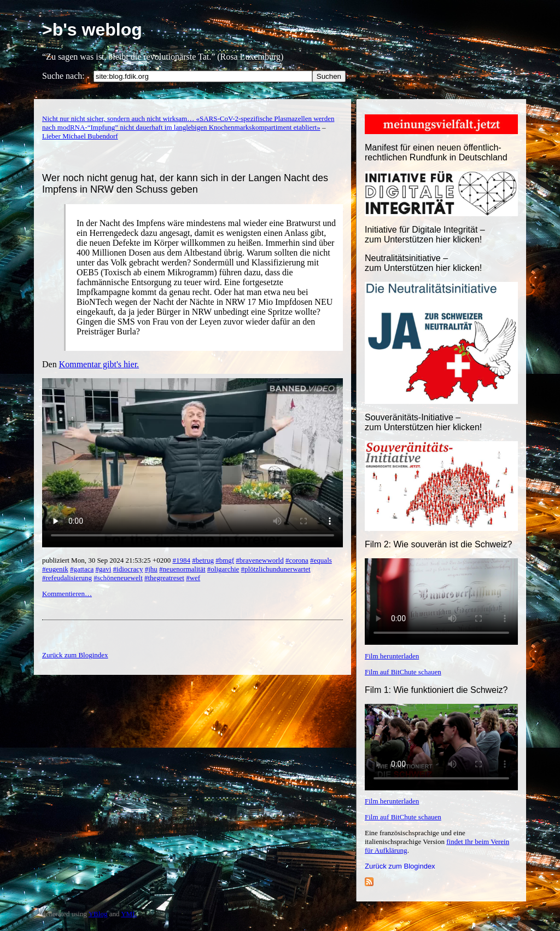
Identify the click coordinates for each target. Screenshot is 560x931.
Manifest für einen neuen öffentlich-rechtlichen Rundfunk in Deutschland (436, 152)
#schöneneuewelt (118, 578)
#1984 (181, 560)
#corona (297, 560)
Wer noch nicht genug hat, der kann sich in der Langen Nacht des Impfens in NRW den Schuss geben (185, 184)
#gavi (103, 569)
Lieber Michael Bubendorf (80, 136)
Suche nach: (63, 76)
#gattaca (82, 569)
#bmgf (225, 560)
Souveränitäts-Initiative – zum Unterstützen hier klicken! (423, 422)
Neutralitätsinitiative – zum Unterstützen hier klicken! (423, 263)
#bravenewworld (259, 560)
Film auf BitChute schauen (403, 672)
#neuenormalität (182, 569)
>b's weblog (92, 30)
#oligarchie (223, 569)
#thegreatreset (164, 578)
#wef (193, 578)
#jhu (151, 569)
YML (129, 914)
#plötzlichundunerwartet (276, 569)
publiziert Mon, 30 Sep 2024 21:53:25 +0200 (107, 560)
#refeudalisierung (67, 578)
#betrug (203, 560)
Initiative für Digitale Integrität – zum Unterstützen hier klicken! (425, 235)
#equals (321, 560)
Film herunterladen (392, 656)
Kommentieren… (67, 594)
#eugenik (55, 569)
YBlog (98, 914)
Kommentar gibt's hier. (99, 364)
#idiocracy (128, 569)
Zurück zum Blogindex (400, 866)
